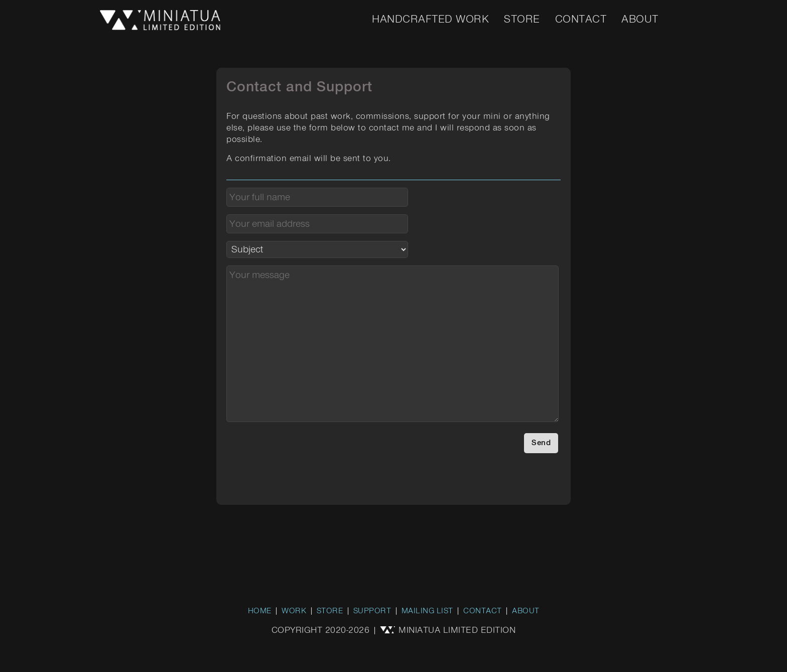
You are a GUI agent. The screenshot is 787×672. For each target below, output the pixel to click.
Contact (581, 20)
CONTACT (483, 611)
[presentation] (303, 453)
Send (541, 443)
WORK (294, 611)
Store (522, 20)
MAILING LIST (427, 611)
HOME (260, 611)
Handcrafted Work (430, 20)
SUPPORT (372, 611)
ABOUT (526, 611)
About (640, 20)
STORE (330, 611)
